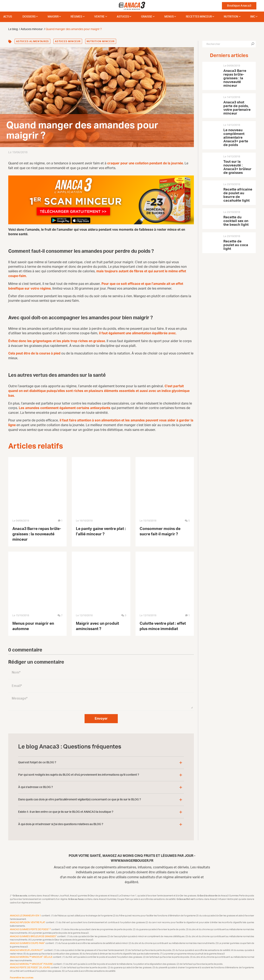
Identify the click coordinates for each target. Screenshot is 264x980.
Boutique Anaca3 (239, 6)
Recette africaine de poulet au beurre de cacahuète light (238, 195)
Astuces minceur (68, 41)
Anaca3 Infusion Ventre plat (28, 920)
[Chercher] (253, 44)
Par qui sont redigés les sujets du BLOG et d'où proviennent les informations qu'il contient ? (79, 772)
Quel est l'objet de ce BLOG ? (37, 760)
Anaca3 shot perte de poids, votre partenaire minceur (237, 108)
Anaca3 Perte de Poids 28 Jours (30, 965)
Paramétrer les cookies (22, 975)
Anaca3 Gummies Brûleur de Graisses (34, 934)
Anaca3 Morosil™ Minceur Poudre (32, 961)
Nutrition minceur (101, 41)
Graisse (147, 17)
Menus (169, 17)
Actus (8, 17)
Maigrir (53, 17)
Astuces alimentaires (32, 41)
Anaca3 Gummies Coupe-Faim (28, 941)
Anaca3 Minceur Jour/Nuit (27, 948)
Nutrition (231, 17)
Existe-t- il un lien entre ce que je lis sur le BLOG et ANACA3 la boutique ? (66, 809)
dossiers (29, 17)
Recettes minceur (199, 17)
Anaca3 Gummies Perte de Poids (31, 927)
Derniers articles (229, 56)
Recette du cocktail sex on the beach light (236, 221)
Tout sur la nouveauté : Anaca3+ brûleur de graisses (237, 167)
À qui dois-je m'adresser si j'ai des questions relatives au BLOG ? (61, 822)
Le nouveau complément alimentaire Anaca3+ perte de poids (236, 137)
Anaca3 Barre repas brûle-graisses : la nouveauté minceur (37, 532)
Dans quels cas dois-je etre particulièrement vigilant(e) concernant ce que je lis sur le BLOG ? (80, 797)
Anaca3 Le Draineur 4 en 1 (26, 913)
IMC (253, 17)
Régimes (76, 17)
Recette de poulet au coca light (236, 245)
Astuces (123, 17)
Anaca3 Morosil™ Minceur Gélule (31, 954)
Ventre (99, 17)
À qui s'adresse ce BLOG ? (35, 785)
